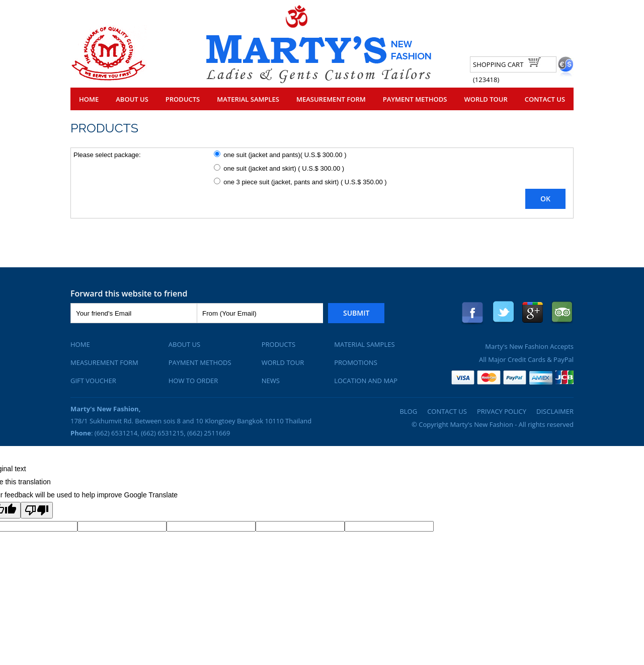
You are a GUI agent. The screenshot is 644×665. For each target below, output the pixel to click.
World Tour (486, 99)
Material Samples (248, 99)
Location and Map (366, 381)
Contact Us (545, 99)
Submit (356, 313)
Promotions (356, 362)
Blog (408, 411)
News (271, 381)
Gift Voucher (93, 381)
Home (89, 99)
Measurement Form (331, 99)
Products (183, 99)
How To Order (193, 381)
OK (545, 199)
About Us (132, 99)
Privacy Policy (502, 411)
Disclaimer (555, 411)
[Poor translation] (37, 510)
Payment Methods (415, 99)
